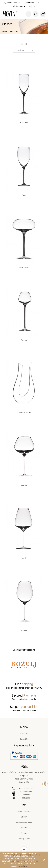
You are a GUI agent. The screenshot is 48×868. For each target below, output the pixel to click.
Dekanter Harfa (24, 413)
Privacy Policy (24, 839)
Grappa (24, 340)
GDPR (24, 828)
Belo (24, 558)
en (30, 6)
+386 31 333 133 (12, 3)
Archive (24, 631)
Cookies (24, 833)
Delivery (24, 817)
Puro (24, 195)
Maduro (24, 485)
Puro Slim (24, 123)
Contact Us (24, 739)
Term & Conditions (24, 811)
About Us (24, 734)
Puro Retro (24, 268)
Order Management (24, 822)
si (34, 6)
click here (23, 866)
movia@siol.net (32, 3)
